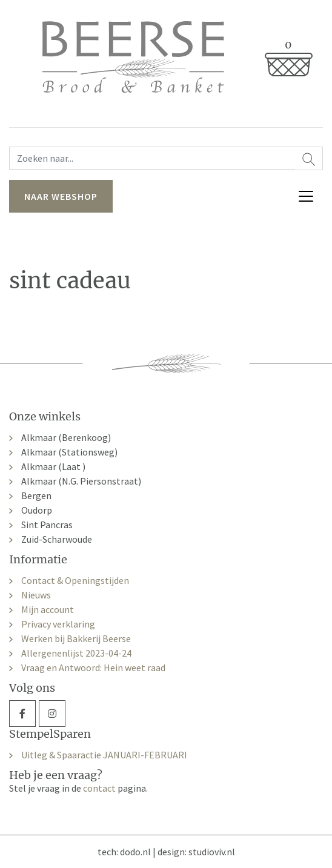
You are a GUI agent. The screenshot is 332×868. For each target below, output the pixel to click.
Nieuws (36, 595)
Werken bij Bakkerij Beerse (76, 638)
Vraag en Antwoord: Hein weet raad (93, 668)
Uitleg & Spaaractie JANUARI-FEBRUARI (104, 755)
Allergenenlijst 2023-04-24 (76, 653)
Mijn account (48, 609)
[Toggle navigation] (306, 196)
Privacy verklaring (58, 624)
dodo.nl (135, 852)
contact (99, 788)
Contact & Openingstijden (75, 580)
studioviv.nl (212, 852)
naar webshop (61, 196)
